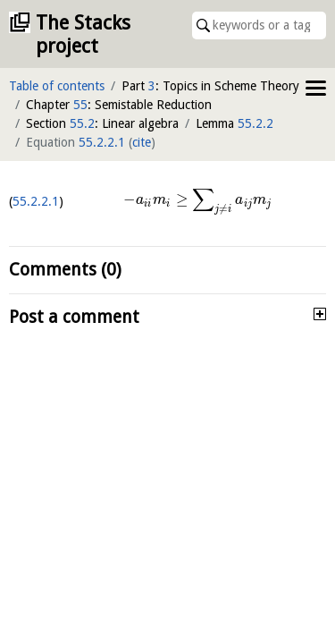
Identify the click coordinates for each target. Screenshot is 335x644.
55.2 (82, 123)
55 (80, 105)
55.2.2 (255, 123)
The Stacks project (83, 34)
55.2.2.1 (102, 142)
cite (142, 142)
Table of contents (57, 86)
